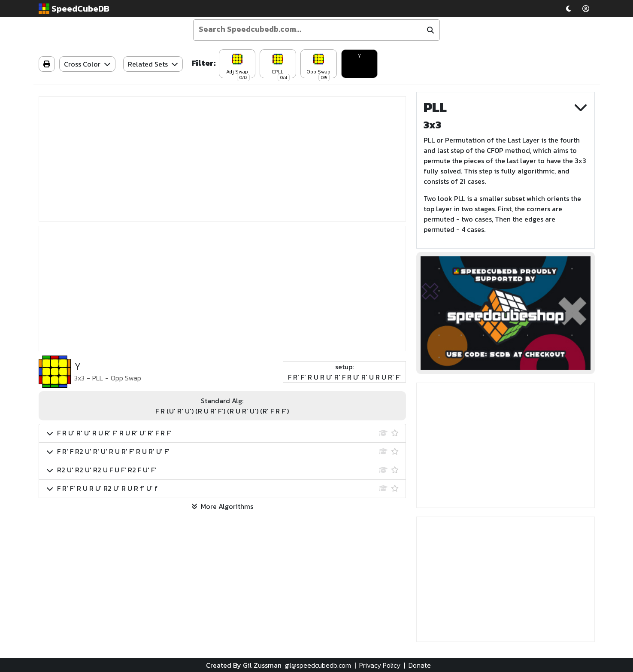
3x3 (79, 378)
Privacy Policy (380, 665)
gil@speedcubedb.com (318, 665)
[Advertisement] (222, 159)
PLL (98, 378)
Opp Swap (126, 378)
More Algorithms (222, 506)
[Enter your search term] (309, 29)
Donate (420, 665)
